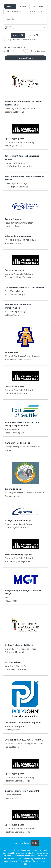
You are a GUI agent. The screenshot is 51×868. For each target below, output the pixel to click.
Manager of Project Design (18, 520)
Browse (23, 6)
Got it (35, 843)
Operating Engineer (14, 139)
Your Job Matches (15, 11)
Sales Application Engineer (18, 236)
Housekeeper (11, 352)
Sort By (7, 51)
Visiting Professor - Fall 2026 (19, 645)
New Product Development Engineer (23, 722)
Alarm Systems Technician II (18, 443)
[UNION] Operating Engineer (18, 554)
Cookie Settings (21, 843)
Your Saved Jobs (37, 11)
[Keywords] (26, 19)
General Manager (13, 219)
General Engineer (13, 489)
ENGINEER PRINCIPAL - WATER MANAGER (24, 740)
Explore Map (38, 6)
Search (10, 6)
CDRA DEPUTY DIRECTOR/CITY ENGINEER (25, 287)
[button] (34, 35)
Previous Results (26, 58)
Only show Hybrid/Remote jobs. (21, 39)
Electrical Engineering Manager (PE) (22, 791)
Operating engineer (14, 270)
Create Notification (37, 51)
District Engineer (13, 662)
